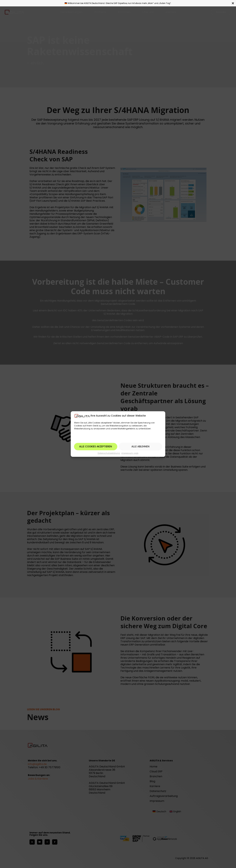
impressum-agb (130, 453)
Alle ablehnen (140, 446)
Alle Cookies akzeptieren (96, 446)
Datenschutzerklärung (109, 453)
